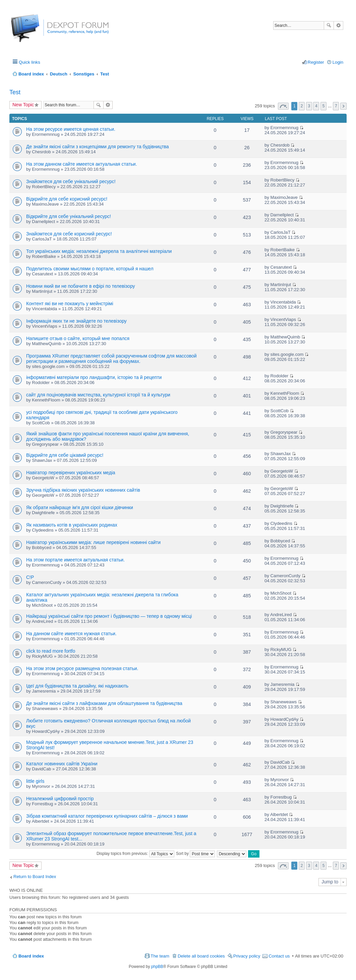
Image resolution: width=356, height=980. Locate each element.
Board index (31, 956)
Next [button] (343, 106)
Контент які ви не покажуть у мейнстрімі (70, 304)
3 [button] (309, 106)
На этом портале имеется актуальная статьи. (75, 560)
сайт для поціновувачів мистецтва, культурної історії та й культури (98, 395)
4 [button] (316, 106)
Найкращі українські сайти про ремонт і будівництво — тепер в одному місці (109, 616)
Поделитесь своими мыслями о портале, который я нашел (90, 269)
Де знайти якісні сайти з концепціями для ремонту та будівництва (98, 147)
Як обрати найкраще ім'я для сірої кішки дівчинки (80, 507)
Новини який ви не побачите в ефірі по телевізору (81, 286)
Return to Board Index (35, 877)
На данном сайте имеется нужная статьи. (71, 634)
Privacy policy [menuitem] (247, 956)
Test (15, 92)
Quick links (29, 62)
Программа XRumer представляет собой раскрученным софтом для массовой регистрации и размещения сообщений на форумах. (111, 359)
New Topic (23, 105)
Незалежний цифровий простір (60, 799)
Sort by (195, 854)
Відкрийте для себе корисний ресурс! (67, 199)
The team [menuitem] (160, 956)
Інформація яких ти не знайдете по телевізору (76, 321)
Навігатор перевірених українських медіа (71, 473)
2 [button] (302, 106)
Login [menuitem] (338, 62)
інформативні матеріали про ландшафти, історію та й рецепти (94, 377)
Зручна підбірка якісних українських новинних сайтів (83, 490)
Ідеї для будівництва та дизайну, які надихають (77, 686)
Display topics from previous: (135, 854)
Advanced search (338, 25)
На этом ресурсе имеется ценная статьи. (71, 129)
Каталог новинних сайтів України (62, 764)
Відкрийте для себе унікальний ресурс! (69, 216)
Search (329, 25)
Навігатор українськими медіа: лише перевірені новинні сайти (93, 542)
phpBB (157, 967)
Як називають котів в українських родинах (72, 525)
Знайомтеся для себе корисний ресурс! (69, 234)
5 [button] (324, 106)
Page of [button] (283, 106)
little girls (35, 781)
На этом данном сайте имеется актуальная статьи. (82, 164)
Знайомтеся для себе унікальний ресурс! (71, 181)
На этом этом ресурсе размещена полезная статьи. (82, 668)
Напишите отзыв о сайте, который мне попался (78, 338)
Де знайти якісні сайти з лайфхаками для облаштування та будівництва (104, 703)
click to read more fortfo (51, 651)
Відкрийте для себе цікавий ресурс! (65, 455)
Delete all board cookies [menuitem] (201, 956)
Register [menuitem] (316, 62)
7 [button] (336, 106)
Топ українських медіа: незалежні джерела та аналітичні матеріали (99, 251)
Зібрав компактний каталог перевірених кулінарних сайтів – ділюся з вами (107, 816)
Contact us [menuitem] (279, 956)
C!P (30, 577)
